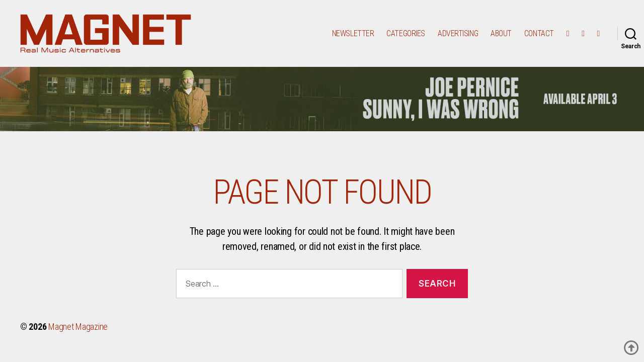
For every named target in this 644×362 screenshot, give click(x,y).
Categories (406, 36)
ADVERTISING (458, 36)
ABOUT (501, 36)
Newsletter (353, 36)
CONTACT (539, 36)
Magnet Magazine (78, 334)
